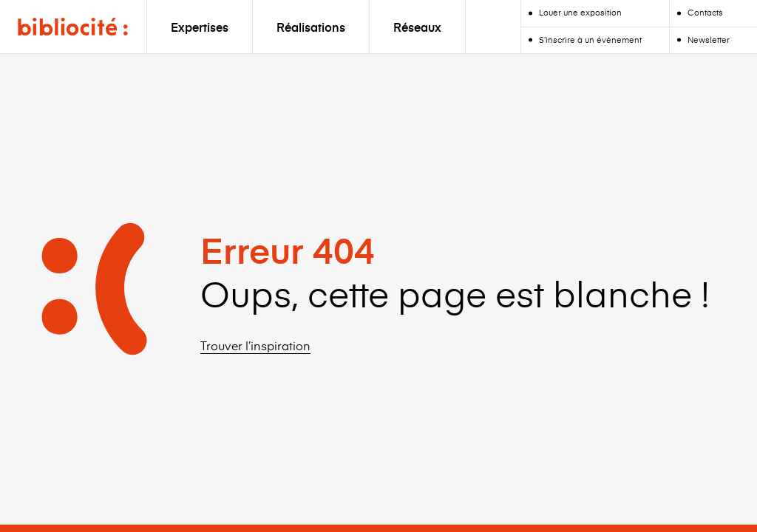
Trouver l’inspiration (255, 345)
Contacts (705, 12)
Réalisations (311, 27)
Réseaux (417, 27)
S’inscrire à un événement (590, 40)
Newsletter (709, 40)
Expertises (200, 27)
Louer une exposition (580, 12)
